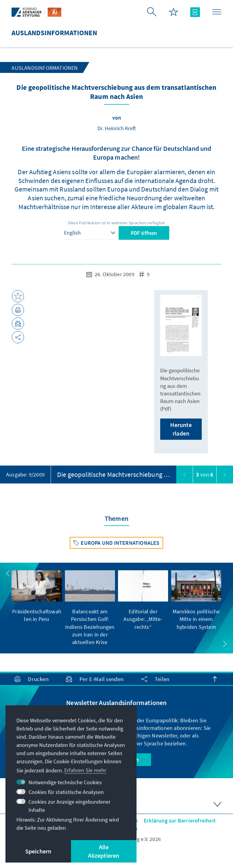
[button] (8, 573)
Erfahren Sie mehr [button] (85, 770)
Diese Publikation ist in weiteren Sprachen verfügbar (116, 223)
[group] (37, 597)
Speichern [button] (38, 851)
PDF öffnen (144, 233)
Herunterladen (181, 429)
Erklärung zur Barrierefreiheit (180, 821)
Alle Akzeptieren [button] (104, 851)
